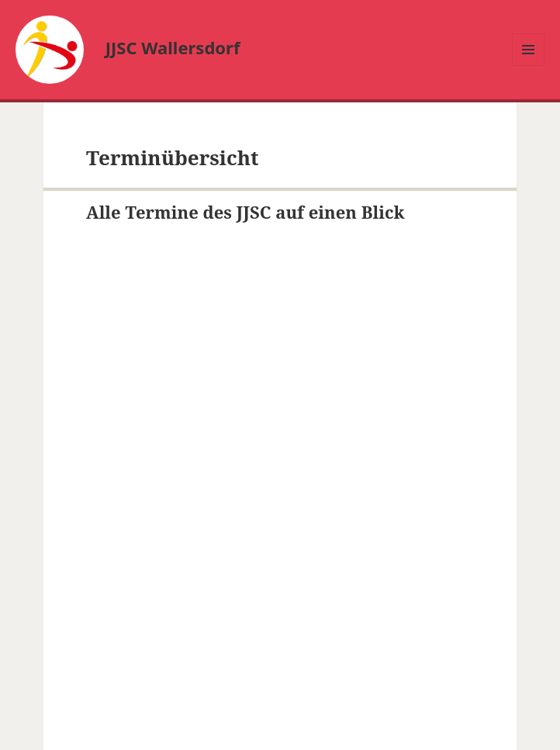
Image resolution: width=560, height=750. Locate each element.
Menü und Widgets (529, 66)
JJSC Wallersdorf (173, 47)
